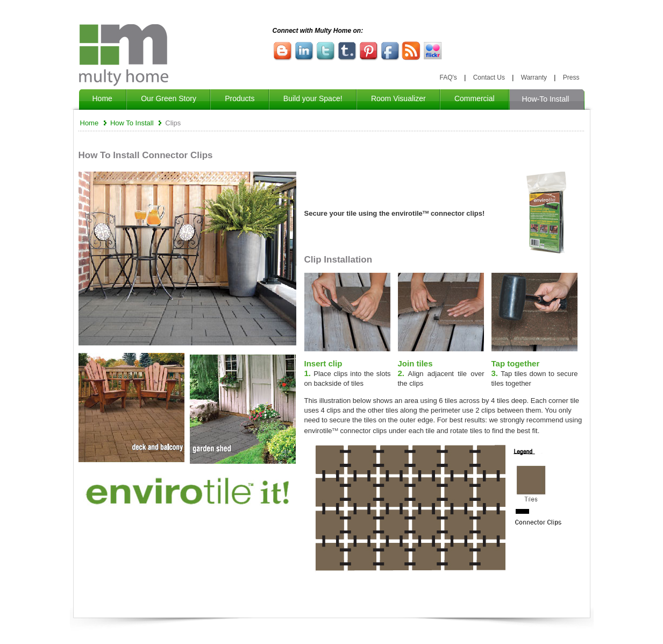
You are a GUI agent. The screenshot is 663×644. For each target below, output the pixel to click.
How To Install (132, 123)
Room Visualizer (398, 98)
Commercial (475, 98)
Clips (173, 123)
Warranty (534, 77)
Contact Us (489, 77)
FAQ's (448, 77)
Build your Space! (313, 98)
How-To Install (547, 99)
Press (571, 77)
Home (102, 98)
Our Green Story (169, 98)
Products (240, 98)
